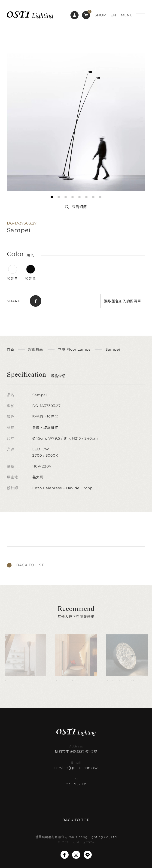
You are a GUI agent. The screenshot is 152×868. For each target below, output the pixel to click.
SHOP (100, 15)
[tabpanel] (76, 122)
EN (113, 15)
